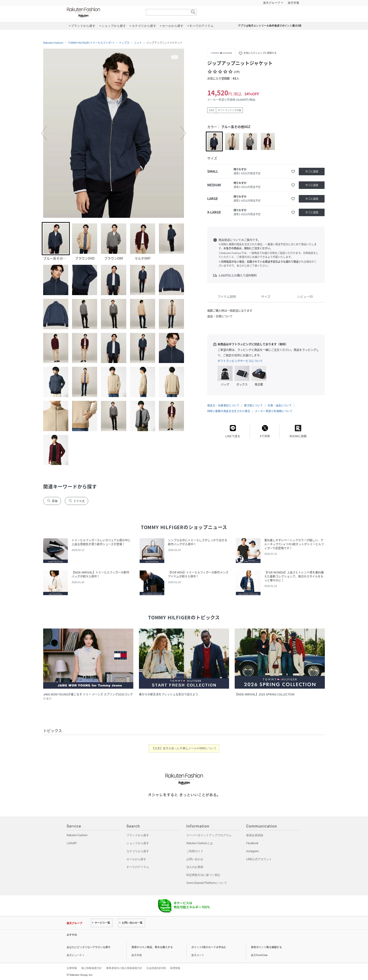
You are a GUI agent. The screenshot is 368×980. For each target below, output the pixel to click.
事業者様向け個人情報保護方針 (124, 968)
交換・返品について (280, 405)
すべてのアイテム (138, 867)
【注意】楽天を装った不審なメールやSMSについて (184, 748)
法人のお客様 (195, 867)
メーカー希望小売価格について (274, 411)
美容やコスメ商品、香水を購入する (152, 947)
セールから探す (136, 859)
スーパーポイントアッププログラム (209, 835)
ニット (138, 43)
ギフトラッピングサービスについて (240, 361)
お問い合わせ (195, 859)
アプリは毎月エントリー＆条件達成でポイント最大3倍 (270, 26)
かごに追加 (312, 171)
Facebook (252, 843)
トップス (124, 43)
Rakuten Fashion (103, 12)
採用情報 (175, 968)
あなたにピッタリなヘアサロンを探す (89, 947)
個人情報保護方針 (92, 968)
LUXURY (72, 843)
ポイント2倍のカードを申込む (209, 947)
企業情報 (72, 968)
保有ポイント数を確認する (266, 947)
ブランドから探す (138, 835)
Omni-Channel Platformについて (207, 883)
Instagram (253, 851)
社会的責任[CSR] (156, 968)
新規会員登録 (255, 835)
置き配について (253, 405)
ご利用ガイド (195, 851)
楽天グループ (272, 3)
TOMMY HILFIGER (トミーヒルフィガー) (91, 43)
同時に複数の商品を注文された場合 (229, 411)
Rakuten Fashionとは (200, 843)
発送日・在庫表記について (223, 405)
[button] (44, 133)
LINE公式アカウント (259, 859)
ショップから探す (138, 843)
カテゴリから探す (138, 851)
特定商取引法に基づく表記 (203, 875)
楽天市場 (293, 3)
